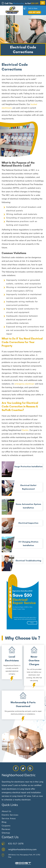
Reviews (6, 829)
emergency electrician (24, 384)
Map (10, 857)
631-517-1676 (35, 12)
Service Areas (9, 818)
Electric (25, 430)
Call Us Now (33, 8)
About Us (6, 811)
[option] (24, 602)
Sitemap (6, 833)
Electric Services (10, 815)
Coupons (6, 826)
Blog (4, 822)
